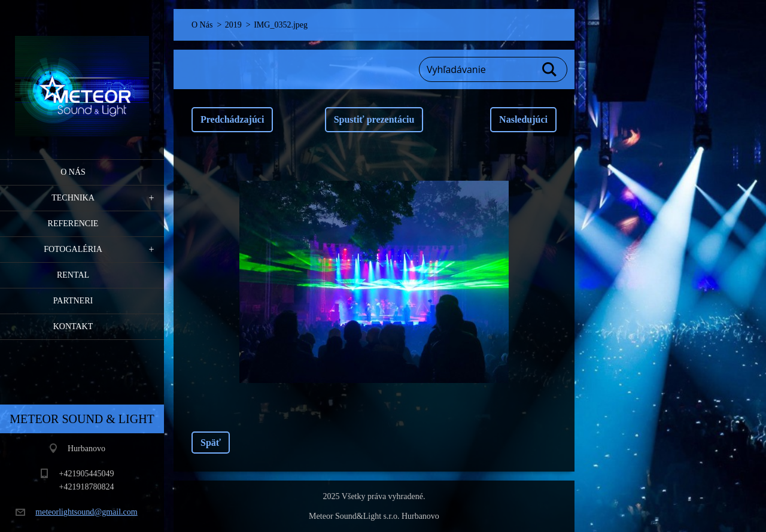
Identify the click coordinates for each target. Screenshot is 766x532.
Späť (211, 443)
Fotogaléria (73, 249)
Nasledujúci (523, 119)
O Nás (73, 172)
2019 (233, 25)
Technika (73, 198)
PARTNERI (73, 301)
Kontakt (73, 326)
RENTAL (73, 275)
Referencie (73, 224)
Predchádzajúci (232, 119)
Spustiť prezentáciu (374, 119)
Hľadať (550, 69)
